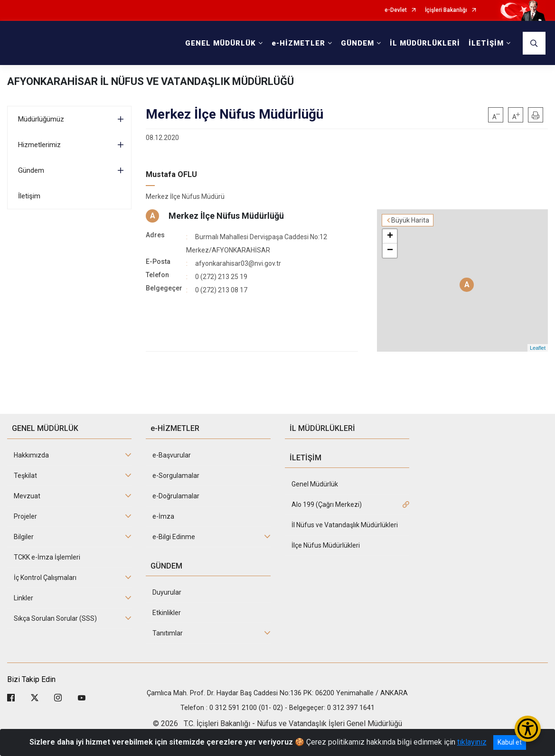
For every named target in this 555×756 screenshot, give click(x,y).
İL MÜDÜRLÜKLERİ (425, 43)
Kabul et (510, 742)
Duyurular (167, 592)
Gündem (31, 170)
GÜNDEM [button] (357, 43)
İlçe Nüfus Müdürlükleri (326, 545)
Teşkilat (25, 476)
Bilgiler (24, 537)
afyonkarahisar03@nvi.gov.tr (238, 263)
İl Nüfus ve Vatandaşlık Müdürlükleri (345, 525)
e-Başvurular (172, 455)
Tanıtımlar (168, 633)
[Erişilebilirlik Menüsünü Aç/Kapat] (528, 729)
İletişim (29, 196)
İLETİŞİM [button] (486, 43)
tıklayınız (472, 742)
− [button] (390, 251)
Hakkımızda (31, 455)
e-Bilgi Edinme (174, 537)
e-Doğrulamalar (176, 496)
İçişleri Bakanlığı (446, 10)
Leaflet (538, 348)
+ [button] (390, 236)
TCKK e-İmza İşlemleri (47, 557)
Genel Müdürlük (315, 484)
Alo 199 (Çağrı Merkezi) (327, 504)
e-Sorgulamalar (176, 476)
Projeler (25, 516)
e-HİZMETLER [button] (298, 43)
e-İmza (163, 516)
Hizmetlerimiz (39, 145)
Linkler (24, 598)
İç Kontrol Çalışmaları (45, 578)
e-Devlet (396, 10)
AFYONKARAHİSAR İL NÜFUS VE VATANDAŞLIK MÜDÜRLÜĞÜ (151, 81)
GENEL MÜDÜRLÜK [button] (221, 43)
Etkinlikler (167, 613)
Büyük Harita (410, 220)
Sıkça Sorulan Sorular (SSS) (55, 618)
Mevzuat (27, 496)
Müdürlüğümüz (41, 119)
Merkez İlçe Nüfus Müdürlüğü (226, 216)
